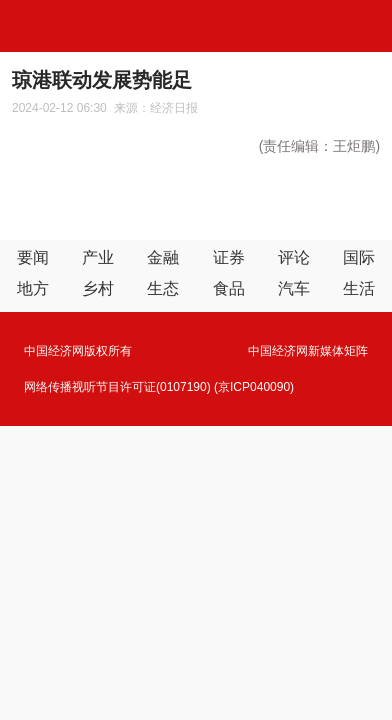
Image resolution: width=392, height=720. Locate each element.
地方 (33, 288)
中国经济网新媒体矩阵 (308, 351)
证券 (229, 257)
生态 (163, 288)
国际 (359, 257)
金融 (163, 257)
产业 (98, 257)
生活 (359, 288)
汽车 (294, 288)
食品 (229, 288)
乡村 (98, 288)
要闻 (33, 257)
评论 (294, 257)
